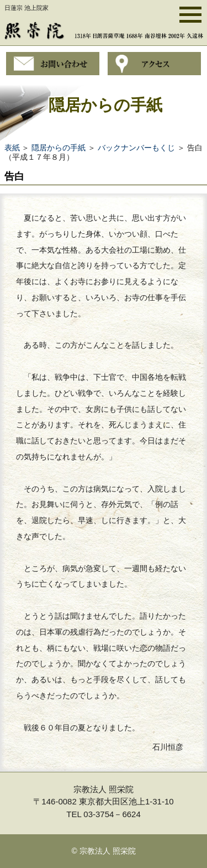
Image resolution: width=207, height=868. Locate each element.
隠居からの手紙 (59, 148)
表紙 (12, 148)
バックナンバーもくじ (136, 148)
